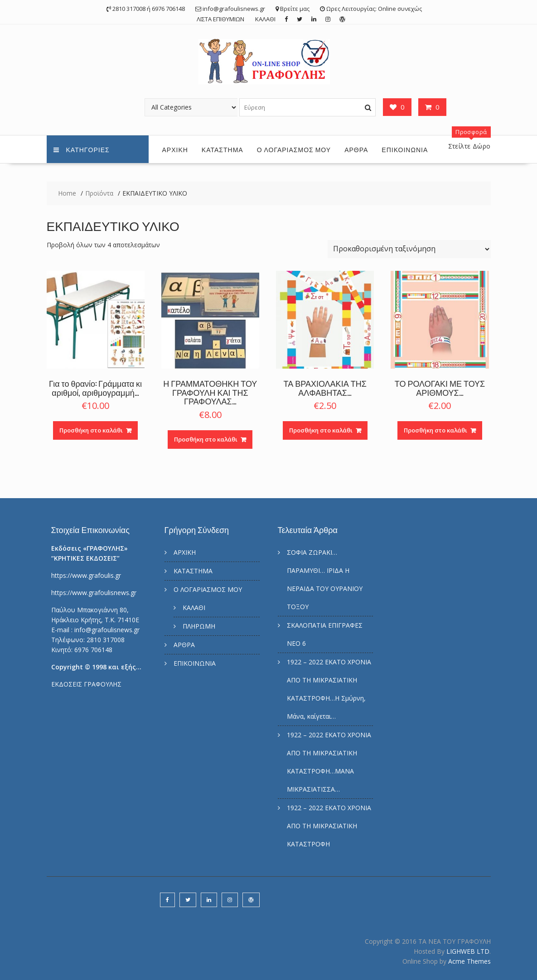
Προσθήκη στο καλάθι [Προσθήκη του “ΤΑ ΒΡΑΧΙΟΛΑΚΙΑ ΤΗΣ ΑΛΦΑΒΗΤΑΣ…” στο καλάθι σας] (321, 430)
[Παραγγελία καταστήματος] (409, 249)
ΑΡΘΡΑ (356, 149)
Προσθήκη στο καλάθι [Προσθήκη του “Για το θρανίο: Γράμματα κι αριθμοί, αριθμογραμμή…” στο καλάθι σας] (91, 430)
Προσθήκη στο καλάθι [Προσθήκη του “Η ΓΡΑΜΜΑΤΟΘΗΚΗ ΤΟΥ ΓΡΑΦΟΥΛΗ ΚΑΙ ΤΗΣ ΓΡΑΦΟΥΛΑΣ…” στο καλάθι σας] (206, 439)
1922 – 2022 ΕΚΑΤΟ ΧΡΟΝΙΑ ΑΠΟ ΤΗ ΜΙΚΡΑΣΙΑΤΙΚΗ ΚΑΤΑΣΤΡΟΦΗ (329, 826)
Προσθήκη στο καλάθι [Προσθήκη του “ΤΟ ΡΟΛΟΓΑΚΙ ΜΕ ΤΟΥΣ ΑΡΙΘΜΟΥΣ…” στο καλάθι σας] (435, 430)
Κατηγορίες (82, 149)
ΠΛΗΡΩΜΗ (199, 626)
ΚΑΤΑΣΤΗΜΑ (223, 149)
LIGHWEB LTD (468, 951)
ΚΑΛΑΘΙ (265, 19)
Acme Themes (469, 961)
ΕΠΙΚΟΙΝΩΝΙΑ (405, 149)
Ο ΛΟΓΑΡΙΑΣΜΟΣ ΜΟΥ (294, 149)
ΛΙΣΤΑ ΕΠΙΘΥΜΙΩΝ (220, 19)
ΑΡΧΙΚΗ (175, 149)
